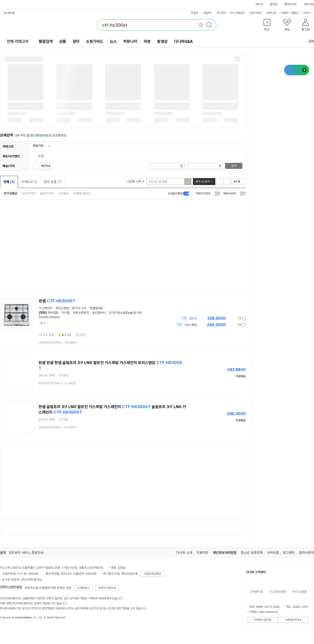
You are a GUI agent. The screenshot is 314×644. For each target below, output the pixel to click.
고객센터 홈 (256, 592)
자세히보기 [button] (83, 588)
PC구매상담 (237, 13)
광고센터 (289, 553)
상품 (63, 41)
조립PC (208, 13)
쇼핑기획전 (255, 13)
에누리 (259, 4)
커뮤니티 (271, 13)
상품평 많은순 (82, 193)
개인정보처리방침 (224, 553)
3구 (84, 308)
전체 (9, 182)
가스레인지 (46, 308)
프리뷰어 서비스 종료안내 (26, 553)
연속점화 (53, 313)
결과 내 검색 (202, 182)
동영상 (162, 41)
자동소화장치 (81, 313)
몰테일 (274, 4)
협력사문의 (307, 553)
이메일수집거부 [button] (263, 620)
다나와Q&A (183, 41)
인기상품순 (11, 193)
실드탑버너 (99, 313)
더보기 (308, 13)
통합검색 (46, 41)
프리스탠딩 (62, 308)
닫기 (43, 323)
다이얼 (66, 313)
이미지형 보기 (227, 182)
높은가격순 (47, 193)
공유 (308, 41)
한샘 (57, 301)
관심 (82, 335)
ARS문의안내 (293, 620)
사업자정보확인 (152, 574)
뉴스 (113, 41)
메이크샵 (309, 4)
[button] (267, 26)
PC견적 (221, 13)
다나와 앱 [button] (9, 13)
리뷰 (147, 41)
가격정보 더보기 (228, 318)
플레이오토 (291, 4)
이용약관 (202, 553)
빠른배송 (46, 166)
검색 (234, 166)
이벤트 (285, 13)
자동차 (195, 13)
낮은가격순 (29, 193)
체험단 (295, 13)
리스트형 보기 (220, 182)
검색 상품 (53, 182)
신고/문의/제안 (278, 592)
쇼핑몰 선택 (136, 181)
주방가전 (38, 146)
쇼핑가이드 (95, 41)
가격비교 (29, 182)
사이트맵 (273, 553)
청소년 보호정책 (252, 553)
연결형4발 (96, 308)
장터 (76, 41)
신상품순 (64, 193)
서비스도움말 (299, 592)
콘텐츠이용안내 (107, 588)
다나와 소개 (184, 553)
